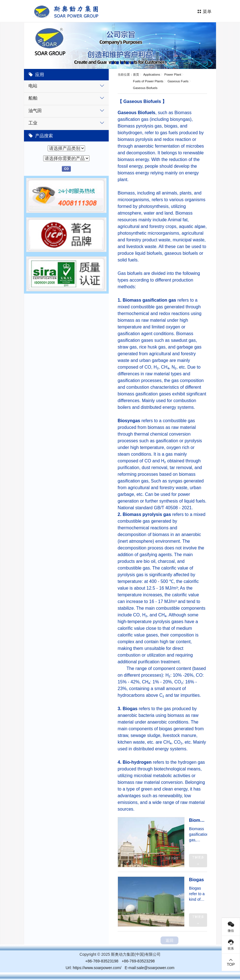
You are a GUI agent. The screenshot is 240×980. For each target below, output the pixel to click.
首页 (136, 75)
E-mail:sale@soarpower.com (149, 968)
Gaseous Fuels (178, 81)
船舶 (33, 98)
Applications (152, 75)
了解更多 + (198, 861)
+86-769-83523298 (138, 961)
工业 (33, 123)
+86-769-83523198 (102, 961)
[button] (108, 63)
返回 (169, 940)
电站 (33, 86)
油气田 (35, 111)
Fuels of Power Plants (148, 81)
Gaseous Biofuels (145, 88)
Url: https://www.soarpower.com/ (93, 968)
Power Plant (173, 75)
